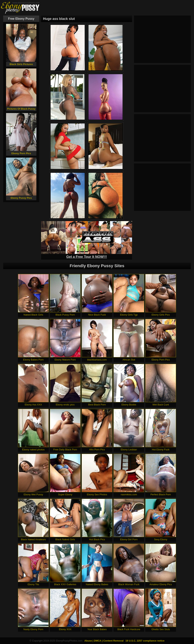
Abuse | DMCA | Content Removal (104, 641)
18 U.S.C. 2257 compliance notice (145, 641)
